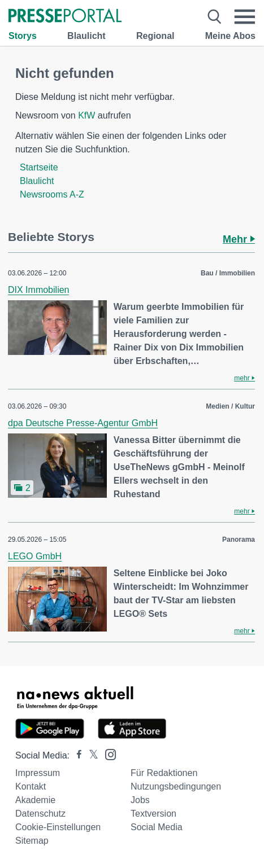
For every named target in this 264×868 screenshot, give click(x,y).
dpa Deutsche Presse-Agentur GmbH (83, 423)
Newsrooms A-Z (52, 194)
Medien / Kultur (230, 406)
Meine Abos (230, 36)
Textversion (153, 814)
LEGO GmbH (35, 556)
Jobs (140, 800)
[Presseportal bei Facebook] (76, 755)
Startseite (39, 167)
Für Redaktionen (164, 773)
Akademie (35, 800)
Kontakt (31, 786)
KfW (86, 115)
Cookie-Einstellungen (58, 827)
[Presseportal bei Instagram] (107, 754)
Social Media (157, 827)
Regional (155, 36)
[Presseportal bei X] (90, 755)
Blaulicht (86, 36)
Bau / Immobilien (228, 273)
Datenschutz (40, 814)
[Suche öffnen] (215, 17)
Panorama (239, 540)
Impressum (38, 773)
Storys (23, 36)
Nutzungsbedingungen (176, 786)
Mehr (239, 239)
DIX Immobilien (38, 290)
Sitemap (32, 841)
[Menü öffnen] (244, 17)
